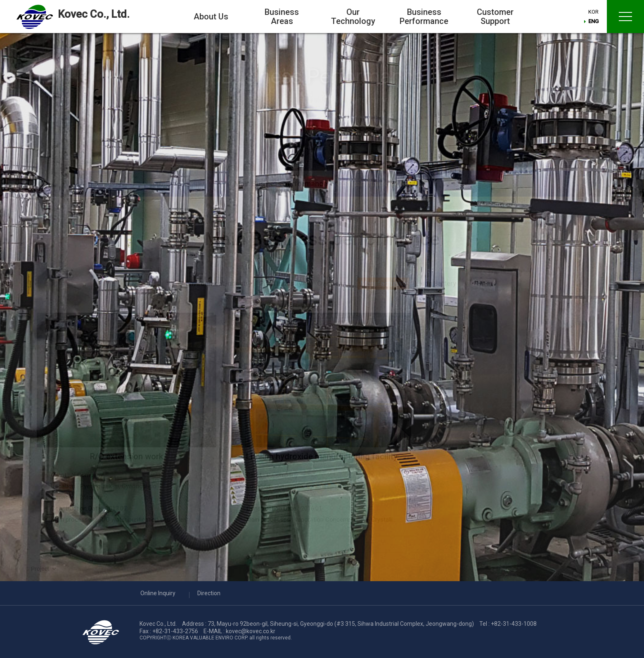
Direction (209, 593)
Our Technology (353, 17)
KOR (594, 13)
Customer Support (495, 17)
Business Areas (282, 17)
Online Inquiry (158, 593)
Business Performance (424, 17)
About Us (211, 17)
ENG (594, 22)
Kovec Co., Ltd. (94, 14)
